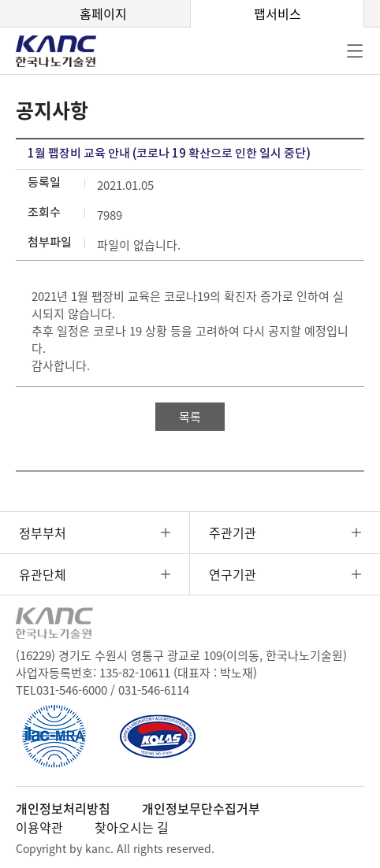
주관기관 (233, 532)
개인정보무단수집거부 (201, 808)
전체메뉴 (355, 51)
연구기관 (233, 574)
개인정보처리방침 (63, 808)
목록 (190, 417)
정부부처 (43, 532)
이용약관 (39, 827)
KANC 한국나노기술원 (67, 51)
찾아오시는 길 (132, 827)
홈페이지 (103, 13)
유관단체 (43, 574)
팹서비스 (278, 13)
